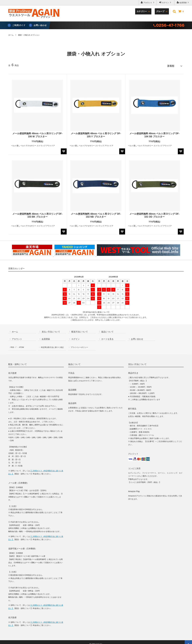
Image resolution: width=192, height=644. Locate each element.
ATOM (20, 345)
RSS (12, 345)
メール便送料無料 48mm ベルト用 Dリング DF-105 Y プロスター (96, 134)
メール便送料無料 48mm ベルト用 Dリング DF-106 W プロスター (37, 134)
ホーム (11, 35)
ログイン (165, 2)
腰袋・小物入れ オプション (29, 35)
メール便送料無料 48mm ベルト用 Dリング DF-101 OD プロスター (154, 214)
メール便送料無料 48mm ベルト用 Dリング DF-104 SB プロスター (154, 134)
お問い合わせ (40, 25)
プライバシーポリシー (81, 345)
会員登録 (183, 2)
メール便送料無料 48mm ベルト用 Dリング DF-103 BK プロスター (37, 214)
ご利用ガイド (19, 25)
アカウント (148, 2)
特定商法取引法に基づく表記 (53, 345)
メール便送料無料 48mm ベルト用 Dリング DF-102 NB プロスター (96, 214)
